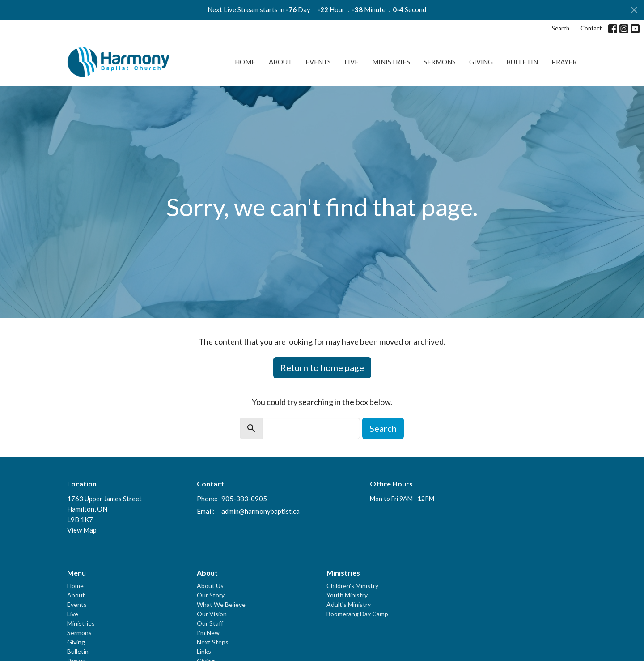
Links (204, 651)
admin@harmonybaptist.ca (261, 511)
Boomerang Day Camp (357, 614)
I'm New (208, 633)
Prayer (564, 62)
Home (245, 62)
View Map (82, 530)
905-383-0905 (244, 499)
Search (561, 28)
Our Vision (212, 614)
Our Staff (210, 623)
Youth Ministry (347, 595)
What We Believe (221, 604)
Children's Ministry (352, 586)
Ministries (391, 62)
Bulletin (522, 62)
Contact (591, 28)
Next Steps (213, 642)
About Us (210, 586)
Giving (481, 62)
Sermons (440, 62)
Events (318, 62)
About (280, 62)
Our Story (211, 595)
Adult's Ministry (349, 604)
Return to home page (322, 367)
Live (352, 62)
